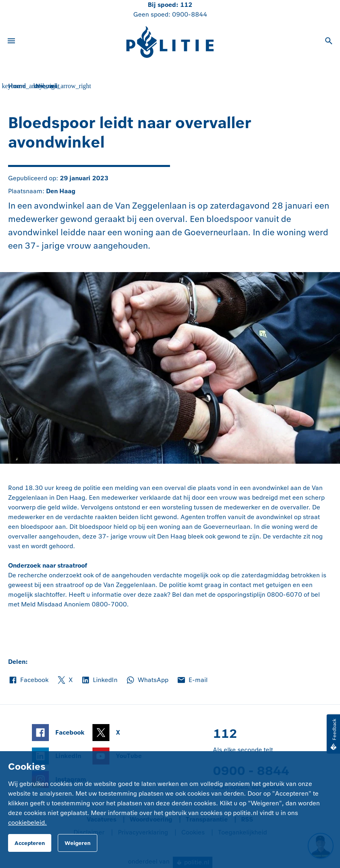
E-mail (192, 680)
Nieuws (46, 86)
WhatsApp (147, 680)
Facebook (28, 680)
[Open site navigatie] (11, 42)
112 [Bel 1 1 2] (186, 5)
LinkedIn (99, 680)
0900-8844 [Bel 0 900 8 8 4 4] (190, 14)
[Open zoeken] (329, 42)
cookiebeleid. (27, 823)
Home (17, 86)
